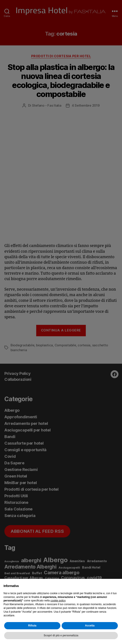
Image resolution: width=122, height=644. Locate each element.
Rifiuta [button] (32, 626)
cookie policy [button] (58, 601)
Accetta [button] (90, 626)
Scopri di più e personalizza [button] (61, 635)
